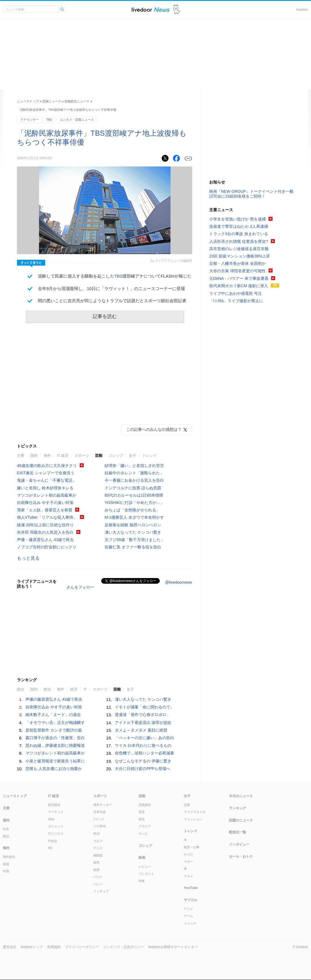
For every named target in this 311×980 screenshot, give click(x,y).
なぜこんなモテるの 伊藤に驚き (143, 761)
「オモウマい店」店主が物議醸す (55, 722)
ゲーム (188, 916)
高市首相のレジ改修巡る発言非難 (239, 249)
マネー (188, 862)
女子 (133, 456)
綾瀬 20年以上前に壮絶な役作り (45, 525)
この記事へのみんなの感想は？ (154, 429)
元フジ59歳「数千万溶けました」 (135, 540)
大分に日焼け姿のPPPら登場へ (142, 769)
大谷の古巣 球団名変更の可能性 (237, 271)
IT (85, 689)
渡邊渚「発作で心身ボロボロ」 (142, 715)
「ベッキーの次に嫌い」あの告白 (144, 738)
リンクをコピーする (188, 159)
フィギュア (101, 891)
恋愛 (187, 805)
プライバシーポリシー (82, 947)
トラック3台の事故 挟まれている (239, 234)
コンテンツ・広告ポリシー (124, 947)
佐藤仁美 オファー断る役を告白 (133, 547)
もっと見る (28, 558)
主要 (21, 456)
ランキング (237, 808)
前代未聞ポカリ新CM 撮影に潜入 (239, 286)
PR (50, 848)
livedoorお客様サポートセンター (173, 947)
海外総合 (9, 857)
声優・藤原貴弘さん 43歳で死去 (45, 540)
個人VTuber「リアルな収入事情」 (47, 517)
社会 (6, 829)
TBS (49, 120)
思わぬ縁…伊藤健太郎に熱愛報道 (55, 745)
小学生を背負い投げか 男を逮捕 (237, 219)
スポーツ (82, 456)
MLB (97, 834)
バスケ (98, 877)
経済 (74, 689)
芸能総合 (145, 805)
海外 (47, 456)
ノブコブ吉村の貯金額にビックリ (47, 547)
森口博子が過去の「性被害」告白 (55, 738)
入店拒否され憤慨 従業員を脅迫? (239, 241)
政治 (47, 689)
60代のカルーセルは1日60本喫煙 (134, 495)
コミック (190, 923)
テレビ (143, 834)
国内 (34, 456)
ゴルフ (98, 841)
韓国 (6, 864)
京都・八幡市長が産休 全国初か (237, 263)
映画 (142, 858)
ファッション (193, 819)
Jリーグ (99, 819)
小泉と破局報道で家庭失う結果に (55, 761)
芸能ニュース (52, 101)
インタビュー (239, 844)
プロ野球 (100, 826)
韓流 (142, 819)
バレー (98, 884)
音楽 (142, 812)
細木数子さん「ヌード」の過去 (53, 715)
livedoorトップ (32, 947)
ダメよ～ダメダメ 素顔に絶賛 (141, 730)
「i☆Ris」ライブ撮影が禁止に (236, 301)
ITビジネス (56, 834)
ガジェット (56, 826)
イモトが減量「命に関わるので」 (144, 707)
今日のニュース (241, 796)
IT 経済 (63, 456)
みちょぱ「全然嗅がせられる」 (132, 510)
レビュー (145, 866)
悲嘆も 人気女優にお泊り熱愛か (54, 769)
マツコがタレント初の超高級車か (47, 495)
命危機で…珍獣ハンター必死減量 (144, 753)
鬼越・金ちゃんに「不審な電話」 (47, 480)
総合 (21, 689)
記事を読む (105, 316)
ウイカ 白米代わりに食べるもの (143, 745)
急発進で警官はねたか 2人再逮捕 (239, 226)
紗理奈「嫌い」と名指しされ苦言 (134, 466)
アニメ (188, 909)
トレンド (150, 456)
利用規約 (54, 947)
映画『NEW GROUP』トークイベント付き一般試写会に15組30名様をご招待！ (251, 194)
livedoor (302, 10)
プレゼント (146, 874)
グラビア (145, 826)
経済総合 (54, 805)
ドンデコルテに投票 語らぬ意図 (133, 488)
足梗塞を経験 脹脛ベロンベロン (133, 525)
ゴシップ (116, 456)
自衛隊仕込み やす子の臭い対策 (45, 503)
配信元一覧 (237, 832)
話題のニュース (241, 820)
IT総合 (53, 841)
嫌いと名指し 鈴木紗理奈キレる (45, 488)
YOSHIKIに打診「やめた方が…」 (134, 503)
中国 (6, 871)
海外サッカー (103, 805)
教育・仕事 (192, 847)
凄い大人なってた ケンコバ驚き (133, 532)
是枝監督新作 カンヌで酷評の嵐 (54, 730)
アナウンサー (29, 120)
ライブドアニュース (151, 9)
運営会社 (10, 947)
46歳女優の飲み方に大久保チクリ (47, 466)
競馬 (96, 862)
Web (51, 819)
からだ (188, 854)
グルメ (188, 876)
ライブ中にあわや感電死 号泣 (236, 293)
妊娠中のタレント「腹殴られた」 (134, 473)
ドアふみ (177, 9)
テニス (98, 848)
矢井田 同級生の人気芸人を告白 (45, 532)
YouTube (191, 888)
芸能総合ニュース (77, 101)
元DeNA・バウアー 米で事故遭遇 (239, 278)
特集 (142, 881)
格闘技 (98, 855)
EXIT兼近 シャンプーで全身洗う (46, 473)
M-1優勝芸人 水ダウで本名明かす (134, 517)
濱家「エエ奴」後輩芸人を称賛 (45, 510)
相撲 (96, 870)
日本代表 (100, 812)
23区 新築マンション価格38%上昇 (240, 256)
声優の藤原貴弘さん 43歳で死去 (54, 699)
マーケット (56, 812)
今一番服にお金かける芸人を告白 (134, 480)
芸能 (99, 456)
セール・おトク (241, 856)
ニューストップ (28, 101)
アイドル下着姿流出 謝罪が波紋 (143, 722)
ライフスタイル (195, 812)
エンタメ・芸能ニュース (77, 120)
